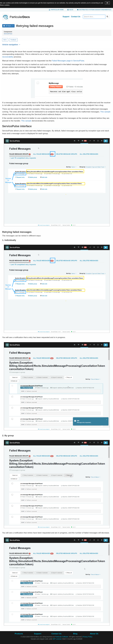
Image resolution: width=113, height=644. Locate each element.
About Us (94, 634)
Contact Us (76, 17)
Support (66, 17)
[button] (56, 44)
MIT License (57, 639)
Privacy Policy (87, 637)
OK (107, 3)
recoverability (8, 57)
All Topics (8, 26)
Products (19, 634)
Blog (71, 10)
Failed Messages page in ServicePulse (68, 61)
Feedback (13, 40)
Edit (5, 40)
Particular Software (62, 637)
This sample (105, 112)
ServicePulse (8, 34)
